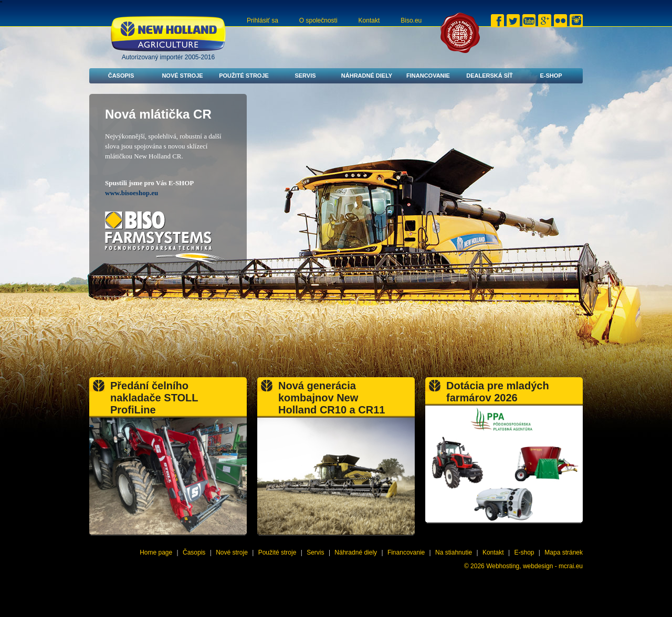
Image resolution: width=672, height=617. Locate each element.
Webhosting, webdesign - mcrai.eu (534, 566)
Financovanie (428, 76)
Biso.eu (411, 20)
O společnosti (318, 20)
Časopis (121, 76)
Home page (156, 552)
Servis (305, 76)
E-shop (551, 76)
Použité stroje (244, 76)
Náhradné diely (367, 76)
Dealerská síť (490, 76)
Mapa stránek (564, 552)
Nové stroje (182, 76)
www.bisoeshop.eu (132, 193)
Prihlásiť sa (262, 20)
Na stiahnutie (454, 552)
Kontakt (369, 20)
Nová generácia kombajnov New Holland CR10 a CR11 (332, 398)
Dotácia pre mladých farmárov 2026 (498, 392)
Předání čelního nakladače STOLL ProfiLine (154, 398)
